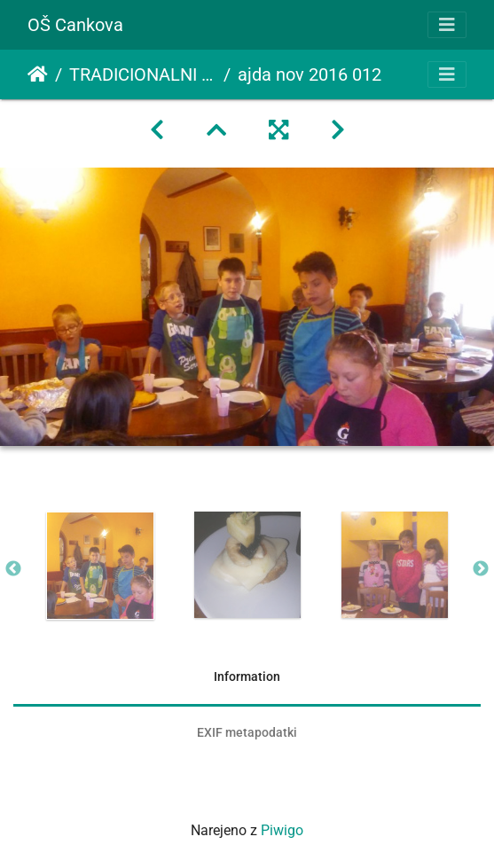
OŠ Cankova (75, 25)
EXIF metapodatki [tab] (247, 732)
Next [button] (481, 569)
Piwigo (282, 830)
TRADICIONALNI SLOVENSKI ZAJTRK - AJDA (143, 74)
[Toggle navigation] (447, 25)
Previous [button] (13, 569)
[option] (100, 566)
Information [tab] (247, 676)
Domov (38, 74)
